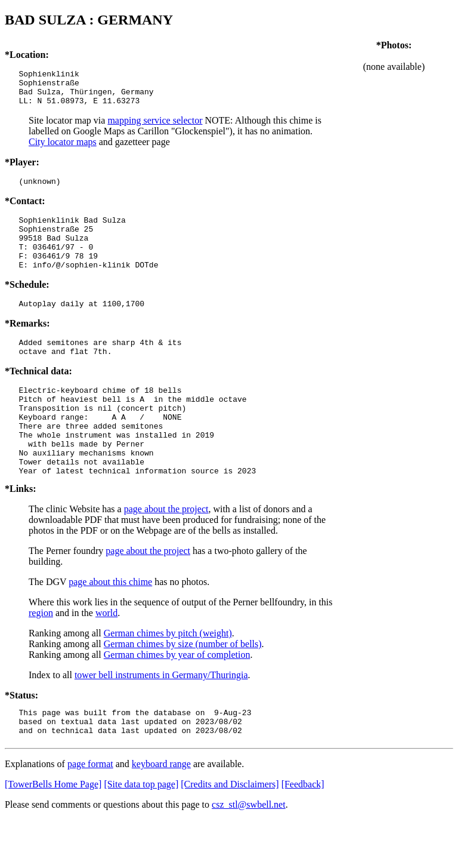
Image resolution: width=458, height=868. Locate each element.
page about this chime (110, 625)
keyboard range (161, 812)
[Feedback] (303, 832)
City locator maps (63, 149)
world (106, 656)
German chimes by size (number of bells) (183, 687)
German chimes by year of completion (177, 698)
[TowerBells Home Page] (53, 832)
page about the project (166, 552)
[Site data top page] (141, 832)
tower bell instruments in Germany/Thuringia (161, 718)
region (41, 656)
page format (90, 812)
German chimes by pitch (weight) (168, 676)
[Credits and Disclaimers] (230, 832)
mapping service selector (155, 127)
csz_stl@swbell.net (249, 853)
